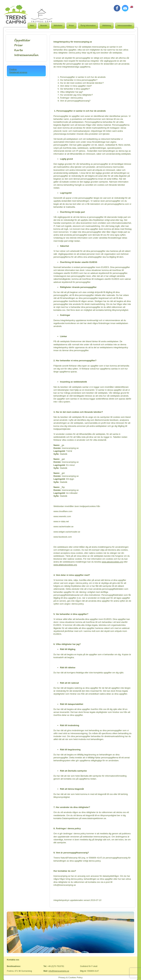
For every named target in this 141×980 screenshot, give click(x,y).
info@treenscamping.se (59, 971)
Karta (19, 50)
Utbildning (107, 25)
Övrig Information (88, 25)
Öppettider (22, 40)
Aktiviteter (58, 25)
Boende (44, 25)
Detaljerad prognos (18, 72)
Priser (71, 25)
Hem (32, 25)
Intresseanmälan (125, 25)
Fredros (13, 69)
